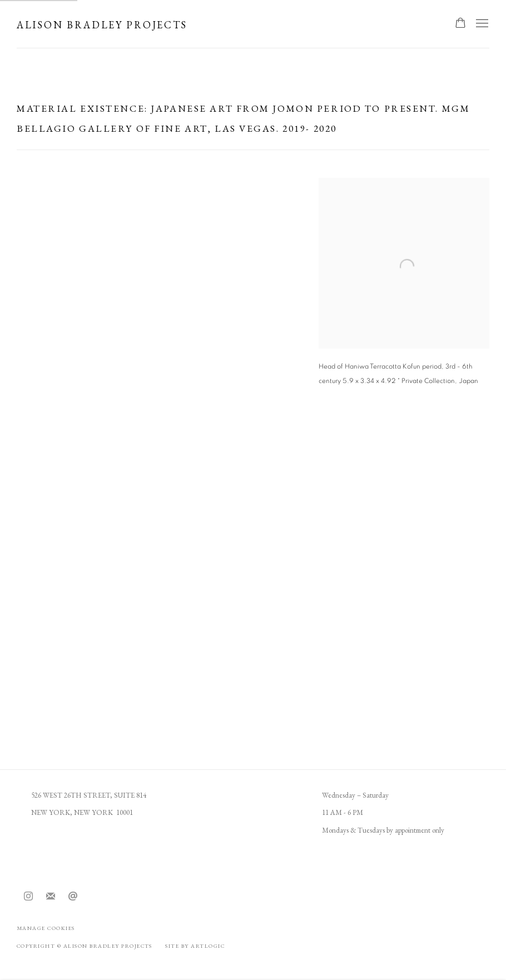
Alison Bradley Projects (102, 25)
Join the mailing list (51, 897)
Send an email (73, 897)
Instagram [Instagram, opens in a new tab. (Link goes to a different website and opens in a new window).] (28, 897)
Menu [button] (481, 24)
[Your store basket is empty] (460, 24)
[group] (253, 568)
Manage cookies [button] (46, 928)
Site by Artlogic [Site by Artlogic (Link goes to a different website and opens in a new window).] (195, 946)
